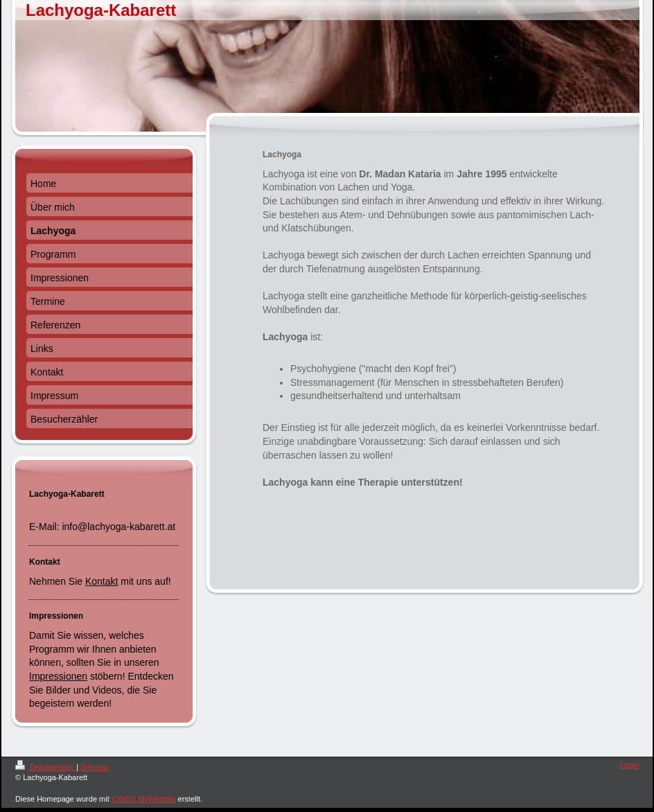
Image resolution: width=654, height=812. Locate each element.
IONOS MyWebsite (144, 799)
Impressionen (58, 676)
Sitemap (94, 767)
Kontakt (101, 581)
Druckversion (46, 767)
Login (629, 765)
